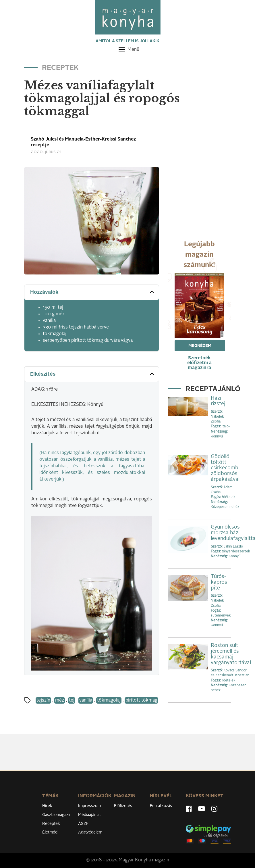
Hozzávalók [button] (93, 292)
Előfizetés (123, 806)
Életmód (50, 832)
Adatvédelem (90, 832)
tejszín (43, 700)
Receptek (51, 824)
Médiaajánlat (89, 815)
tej (72, 700)
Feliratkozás (161, 806)
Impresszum (89, 806)
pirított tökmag (141, 700)
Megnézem (200, 346)
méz (60, 700)
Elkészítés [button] (93, 374)
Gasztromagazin (57, 815)
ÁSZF (83, 824)
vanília (86, 700)
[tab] (92, 292)
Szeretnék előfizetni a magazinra (199, 363)
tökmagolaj (109, 700)
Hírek (47, 806)
